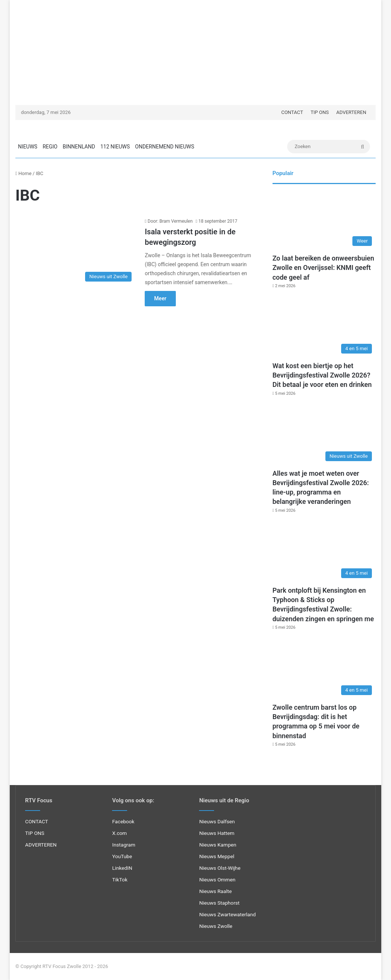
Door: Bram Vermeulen (170, 221)
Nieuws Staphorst (219, 903)
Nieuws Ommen (217, 880)
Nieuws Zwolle (216, 926)
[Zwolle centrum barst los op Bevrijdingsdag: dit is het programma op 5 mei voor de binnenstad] (324, 670)
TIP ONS (320, 112)
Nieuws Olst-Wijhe (220, 868)
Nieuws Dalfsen (217, 821)
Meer (160, 298)
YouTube (122, 856)
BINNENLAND (79, 147)
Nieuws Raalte (215, 891)
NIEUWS (28, 147)
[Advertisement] (195, 52)
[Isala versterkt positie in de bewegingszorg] (75, 251)
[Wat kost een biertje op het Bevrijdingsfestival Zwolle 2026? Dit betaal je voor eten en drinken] (324, 328)
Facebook (123, 821)
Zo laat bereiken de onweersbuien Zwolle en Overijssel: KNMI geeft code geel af (323, 267)
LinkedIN (122, 868)
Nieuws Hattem (217, 833)
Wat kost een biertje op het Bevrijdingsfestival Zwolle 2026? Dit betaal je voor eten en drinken (322, 375)
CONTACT (292, 112)
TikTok (120, 880)
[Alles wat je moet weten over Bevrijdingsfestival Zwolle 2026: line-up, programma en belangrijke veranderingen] (324, 436)
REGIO (50, 147)
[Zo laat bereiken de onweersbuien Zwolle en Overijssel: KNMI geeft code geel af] (324, 221)
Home (23, 173)
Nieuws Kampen (218, 845)
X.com (119, 833)
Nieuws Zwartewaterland (227, 914)
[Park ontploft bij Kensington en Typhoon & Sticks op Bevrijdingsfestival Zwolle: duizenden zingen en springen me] (324, 553)
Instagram (124, 845)
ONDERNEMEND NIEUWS (165, 147)
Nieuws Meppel (217, 856)
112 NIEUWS (115, 147)
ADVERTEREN (351, 112)
